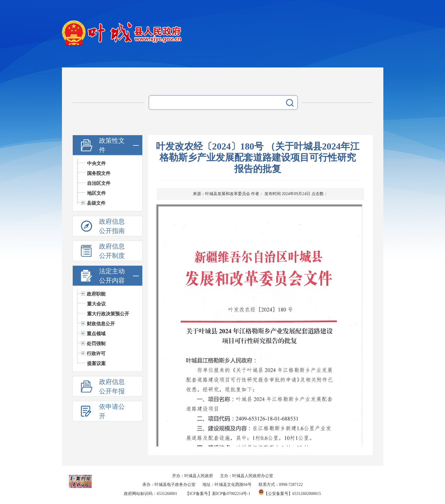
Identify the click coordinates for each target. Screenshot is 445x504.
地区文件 (96, 193)
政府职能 (96, 294)
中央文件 (96, 163)
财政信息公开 (101, 324)
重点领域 (96, 334)
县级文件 (96, 203)
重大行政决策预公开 (108, 314)
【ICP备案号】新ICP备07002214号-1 (218, 494)
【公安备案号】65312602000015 (290, 494)
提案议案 (96, 363)
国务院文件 (99, 173)
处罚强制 (96, 344)
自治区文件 (99, 183)
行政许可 (96, 353)
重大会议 (96, 304)
